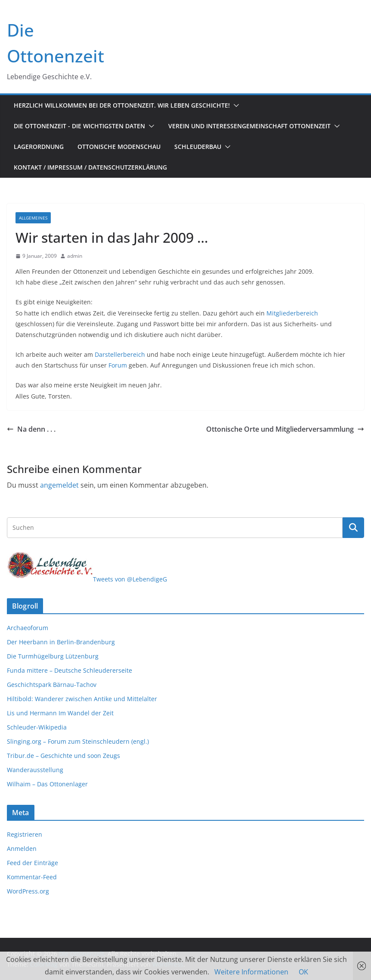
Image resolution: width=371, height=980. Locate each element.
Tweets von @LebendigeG (130, 579)
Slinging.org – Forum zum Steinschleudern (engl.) (78, 741)
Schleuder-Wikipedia (37, 727)
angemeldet (59, 485)
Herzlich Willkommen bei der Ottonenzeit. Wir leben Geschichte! (122, 105)
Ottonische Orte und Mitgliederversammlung (285, 429)
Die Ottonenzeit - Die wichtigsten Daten (79, 126)
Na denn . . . (31, 429)
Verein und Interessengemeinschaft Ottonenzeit (249, 126)
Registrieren (25, 834)
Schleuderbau (198, 147)
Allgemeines (33, 218)
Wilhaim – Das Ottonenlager (47, 784)
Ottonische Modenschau (119, 147)
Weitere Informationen (251, 972)
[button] (235, 105)
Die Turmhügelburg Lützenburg (53, 656)
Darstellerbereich (120, 354)
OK (303, 972)
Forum (118, 365)
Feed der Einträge (32, 863)
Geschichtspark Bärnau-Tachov (52, 685)
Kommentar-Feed (32, 877)
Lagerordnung (39, 147)
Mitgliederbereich (292, 313)
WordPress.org (28, 891)
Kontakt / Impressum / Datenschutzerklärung (90, 167)
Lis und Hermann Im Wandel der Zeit (60, 713)
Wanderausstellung (35, 770)
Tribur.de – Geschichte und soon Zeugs (63, 756)
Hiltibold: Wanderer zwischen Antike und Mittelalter (82, 699)
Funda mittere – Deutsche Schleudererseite (70, 670)
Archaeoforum (28, 628)
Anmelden (22, 849)
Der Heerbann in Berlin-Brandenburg (61, 642)
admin (75, 256)
